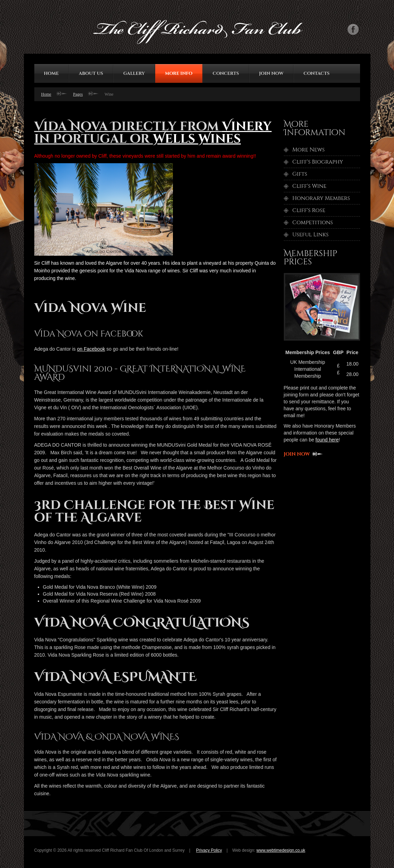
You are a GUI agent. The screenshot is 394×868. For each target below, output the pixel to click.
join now (271, 73)
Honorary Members (321, 198)
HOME (51, 73)
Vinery (247, 126)
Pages (78, 94)
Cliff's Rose (309, 210)
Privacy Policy (209, 850)
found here (327, 440)
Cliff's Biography (318, 162)
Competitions (313, 222)
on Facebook (91, 349)
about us (91, 73)
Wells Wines (197, 139)
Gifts (300, 174)
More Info (179, 73)
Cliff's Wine (309, 186)
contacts (317, 73)
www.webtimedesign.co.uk (281, 850)
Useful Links (311, 235)
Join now (297, 454)
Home (46, 94)
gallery (134, 73)
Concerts (226, 73)
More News (309, 150)
